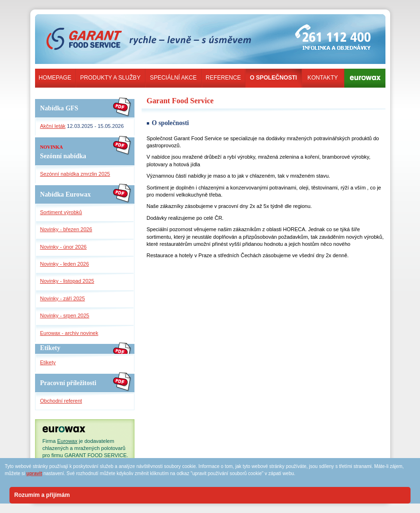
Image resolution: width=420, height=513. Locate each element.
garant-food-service (92, 25)
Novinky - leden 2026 (65, 264)
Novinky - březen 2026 (66, 229)
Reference (223, 78)
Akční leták (53, 126)
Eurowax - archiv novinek (69, 333)
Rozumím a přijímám (42, 495)
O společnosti (273, 78)
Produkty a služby (110, 78)
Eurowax (67, 441)
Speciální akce (174, 78)
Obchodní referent (61, 401)
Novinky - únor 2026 (63, 247)
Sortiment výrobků (61, 212)
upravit (34, 473)
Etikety (48, 362)
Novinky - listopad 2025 (67, 281)
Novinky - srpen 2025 (65, 315)
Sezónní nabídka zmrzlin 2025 (75, 174)
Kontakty (322, 78)
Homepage (55, 78)
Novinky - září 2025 (63, 298)
